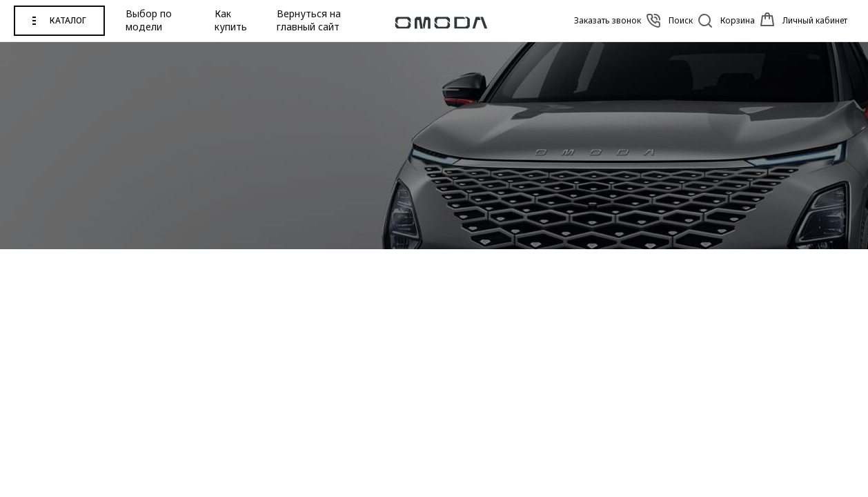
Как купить (231, 20)
